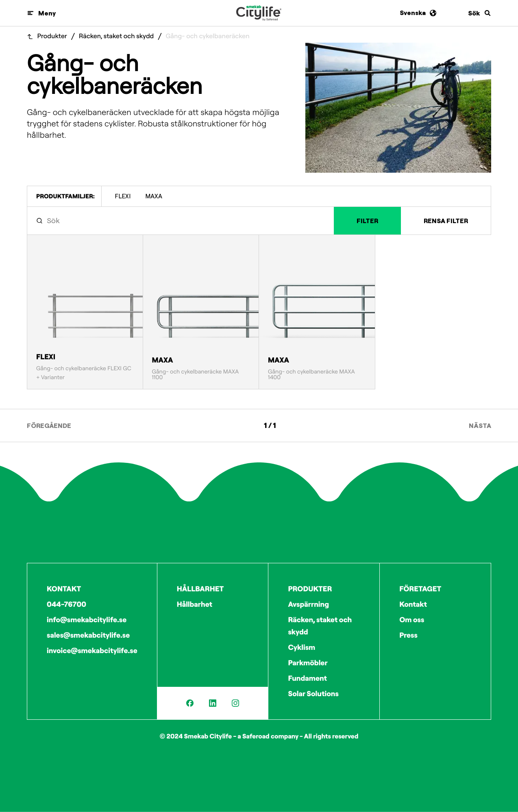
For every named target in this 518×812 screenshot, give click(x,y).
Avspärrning (308, 604)
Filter (367, 221)
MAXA (154, 196)
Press (408, 635)
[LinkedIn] (213, 703)
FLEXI (123, 196)
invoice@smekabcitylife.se (92, 650)
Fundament (307, 678)
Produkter (52, 36)
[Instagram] (235, 703)
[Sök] (480, 13)
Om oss (412, 620)
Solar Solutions (313, 694)
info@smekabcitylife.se (87, 620)
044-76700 (66, 604)
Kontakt (413, 604)
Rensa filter (446, 221)
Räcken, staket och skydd (116, 36)
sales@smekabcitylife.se (88, 635)
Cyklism (301, 647)
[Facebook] (190, 703)
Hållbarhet (195, 604)
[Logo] (259, 13)
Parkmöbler (308, 663)
